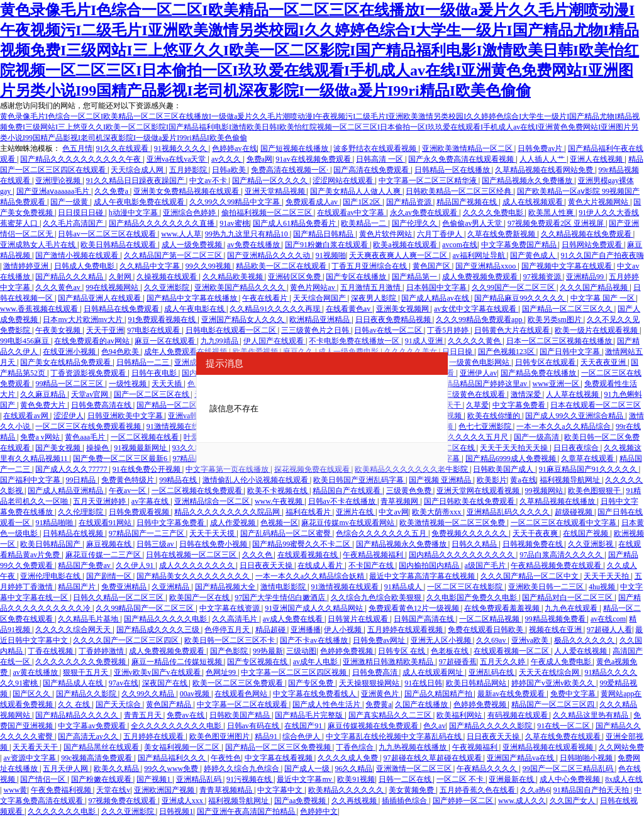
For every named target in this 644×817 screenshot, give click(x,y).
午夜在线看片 (266, 298)
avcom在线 (460, 245)
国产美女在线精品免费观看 (66, 362)
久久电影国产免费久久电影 (473, 597)
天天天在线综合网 (550, 672)
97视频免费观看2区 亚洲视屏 (557, 223)
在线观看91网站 (106, 523)
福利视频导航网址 (571, 480)
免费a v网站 (41, 437)
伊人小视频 (344, 630)
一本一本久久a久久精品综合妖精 (311, 576)
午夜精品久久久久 (488, 769)
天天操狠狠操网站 (370, 683)
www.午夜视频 (280, 501)
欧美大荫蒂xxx (437, 512)
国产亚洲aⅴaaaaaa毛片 (54, 191)
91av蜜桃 (234, 223)
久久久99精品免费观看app (480, 320)
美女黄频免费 (412, 790)
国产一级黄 (70, 202)
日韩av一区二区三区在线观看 (108, 234)
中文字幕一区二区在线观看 (243, 704)
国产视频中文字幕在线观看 (568, 266)
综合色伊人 (302, 736)
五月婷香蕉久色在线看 (478, 790)
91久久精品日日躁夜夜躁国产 (136, 181)
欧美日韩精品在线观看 (119, 245)
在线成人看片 (321, 565)
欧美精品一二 (364, 223)
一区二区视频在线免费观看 (198, 491)
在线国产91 (304, 726)
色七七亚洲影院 (486, 426)
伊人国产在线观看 (275, 341)
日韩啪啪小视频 (587, 758)
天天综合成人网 (138, 170)
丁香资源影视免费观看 (89, 373)
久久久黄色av (58, 287)
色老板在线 (451, 651)
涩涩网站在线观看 (344, 181)
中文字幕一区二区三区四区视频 (295, 672)
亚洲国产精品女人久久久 (244, 320)
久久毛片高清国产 (74, 223)
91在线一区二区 (564, 726)
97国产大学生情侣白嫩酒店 (281, 597)
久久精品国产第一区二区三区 (174, 255)
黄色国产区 (432, 266)
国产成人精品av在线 (436, 298)
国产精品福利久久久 (173, 758)
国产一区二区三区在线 (153, 394)
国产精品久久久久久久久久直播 (163, 223)
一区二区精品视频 (490, 619)
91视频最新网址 (141, 448)
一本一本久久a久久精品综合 (564, 426)
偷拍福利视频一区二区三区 (268, 213)
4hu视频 (603, 587)
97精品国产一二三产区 (147, 533)
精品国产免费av (85, 565)
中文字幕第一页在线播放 (228, 469)
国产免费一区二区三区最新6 (121, 459)
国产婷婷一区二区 (464, 801)
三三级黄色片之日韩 (316, 330)
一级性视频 (129, 384)
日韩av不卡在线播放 (343, 501)
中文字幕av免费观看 (92, 726)
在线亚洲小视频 (70, 352)
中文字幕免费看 (520, 405)
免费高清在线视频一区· (291, 170)
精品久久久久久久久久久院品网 (228, 512)
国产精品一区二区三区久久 (568, 309)
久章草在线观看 (588, 459)
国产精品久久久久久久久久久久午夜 (81, 159)
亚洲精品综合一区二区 (213, 501)
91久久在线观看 (123, 148)
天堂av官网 (91, 394)
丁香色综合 (356, 747)
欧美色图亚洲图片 (220, 736)
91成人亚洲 (425, 341)
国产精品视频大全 (226, 587)
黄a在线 (523, 480)
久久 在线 (75, 704)
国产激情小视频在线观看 (78, 255)
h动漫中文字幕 (134, 213)
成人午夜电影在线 (195, 309)
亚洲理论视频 (59, 181)
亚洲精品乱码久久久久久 (509, 512)
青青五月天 (144, 715)
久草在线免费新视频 (502, 234)
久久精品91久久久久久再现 (276, 309)
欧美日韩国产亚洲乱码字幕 (359, 480)
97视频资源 (543, 277)
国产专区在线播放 (357, 277)
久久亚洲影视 (591, 544)
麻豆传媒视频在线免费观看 (374, 726)
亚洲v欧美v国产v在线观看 (158, 672)
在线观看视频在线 (308, 555)
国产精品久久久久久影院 (491, 726)
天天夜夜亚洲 (604, 362)
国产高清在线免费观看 (372, 170)
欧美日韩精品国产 (51, 544)
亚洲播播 (306, 630)
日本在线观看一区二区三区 (596, 405)
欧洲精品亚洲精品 (320, 320)
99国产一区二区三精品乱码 (569, 769)
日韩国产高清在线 (425, 619)
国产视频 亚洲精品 (441, 480)
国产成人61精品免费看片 (295, 223)
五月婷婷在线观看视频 (406, 630)
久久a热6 (535, 790)
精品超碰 (271, 630)
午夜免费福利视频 (62, 790)
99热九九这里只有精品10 (247, 234)
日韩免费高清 (376, 672)
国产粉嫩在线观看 (102, 779)
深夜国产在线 (166, 683)
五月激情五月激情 (371, 287)
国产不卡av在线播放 (314, 640)
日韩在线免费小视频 (214, 544)
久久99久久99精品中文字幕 (236, 202)
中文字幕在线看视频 (280, 758)
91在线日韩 (423, 683)
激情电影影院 (284, 587)
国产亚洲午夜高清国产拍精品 (247, 811)
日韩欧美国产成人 (504, 469)
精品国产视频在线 (468, 202)
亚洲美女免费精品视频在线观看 (187, 191)
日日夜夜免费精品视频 (394, 320)
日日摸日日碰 (81, 213)
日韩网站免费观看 (593, 245)
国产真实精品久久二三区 (391, 715)
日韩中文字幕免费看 (171, 523)
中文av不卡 (209, 181)
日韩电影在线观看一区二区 (232, 330)
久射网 (121, 277)
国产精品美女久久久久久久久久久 (194, 576)
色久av (434, 726)
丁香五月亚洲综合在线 (370, 266)
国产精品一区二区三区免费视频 (279, 747)
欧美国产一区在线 (200, 597)
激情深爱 (527, 394)
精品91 (267, 736)
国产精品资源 (410, 202)
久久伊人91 (136, 565)
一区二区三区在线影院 (466, 587)
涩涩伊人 (69, 416)
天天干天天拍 (607, 576)
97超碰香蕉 (458, 662)
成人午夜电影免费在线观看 (140, 202)
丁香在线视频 (51, 651)
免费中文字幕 (574, 694)
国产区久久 (32, 694)
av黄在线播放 (36, 672)
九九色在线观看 (572, 608)
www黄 (15, 790)
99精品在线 (179, 480)
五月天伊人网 (66, 769)
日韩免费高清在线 (102, 405)
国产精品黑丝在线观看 (102, 747)
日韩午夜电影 (155, 373)
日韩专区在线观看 (546, 362)
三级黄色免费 (410, 491)
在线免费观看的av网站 (92, 341)
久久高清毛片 (236, 619)
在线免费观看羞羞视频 (503, 608)
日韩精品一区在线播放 (453, 170)
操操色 (98, 448)
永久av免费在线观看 (425, 213)
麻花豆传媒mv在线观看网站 (348, 523)
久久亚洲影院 (168, 287)
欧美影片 (492, 480)
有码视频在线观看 (519, 715)
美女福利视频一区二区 (183, 747)
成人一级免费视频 (193, 245)
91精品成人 (404, 587)
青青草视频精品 (227, 790)
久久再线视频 (355, 801)
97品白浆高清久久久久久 (562, 555)
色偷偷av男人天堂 (473, 223)
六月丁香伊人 (441, 234)
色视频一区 (279, 523)
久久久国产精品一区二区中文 (530, 576)
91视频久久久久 (181, 148)
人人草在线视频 (573, 394)
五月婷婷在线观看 (154, 736)
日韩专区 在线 (402, 651)
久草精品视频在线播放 (558, 501)
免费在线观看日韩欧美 (486, 630)
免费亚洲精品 (125, 587)
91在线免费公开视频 (147, 469)
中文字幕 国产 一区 (603, 298)
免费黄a (378, 704)
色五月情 (77, 148)
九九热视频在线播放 (414, 747)
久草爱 (477, 405)
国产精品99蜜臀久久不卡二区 (302, 544)
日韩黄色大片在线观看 (513, 330)
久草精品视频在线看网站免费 (545, 170)
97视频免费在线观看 (123, 801)
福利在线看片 (309, 512)
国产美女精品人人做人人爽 (356, 191)
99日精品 (81, 480)
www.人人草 (181, 234)
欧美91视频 (356, 779)
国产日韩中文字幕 (571, 352)
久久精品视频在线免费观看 (587, 234)
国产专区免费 (312, 683)
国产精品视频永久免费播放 (528, 181)
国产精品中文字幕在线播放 (193, 298)
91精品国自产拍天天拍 (592, 790)
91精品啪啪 (55, 523)
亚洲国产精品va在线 (521, 758)
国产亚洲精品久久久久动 (269, 255)
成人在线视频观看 (534, 202)
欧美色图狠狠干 (595, 491)
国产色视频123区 (507, 352)
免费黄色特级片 (129, 480)
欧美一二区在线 (449, 448)
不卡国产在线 (372, 565)
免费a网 (259, 159)
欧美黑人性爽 (552, 213)
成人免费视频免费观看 (481, 277)
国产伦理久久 (415, 223)
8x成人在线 (624, 779)
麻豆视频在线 (110, 544)
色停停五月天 (228, 630)
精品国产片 (78, 587)
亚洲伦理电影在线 (51, 576)
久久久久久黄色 (475, 341)
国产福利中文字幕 (31, 480)
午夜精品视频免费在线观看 (557, 565)
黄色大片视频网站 (599, 202)
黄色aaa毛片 (86, 437)
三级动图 (301, 651)
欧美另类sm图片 (556, 320)
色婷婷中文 (319, 811)
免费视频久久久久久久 (470, 533)
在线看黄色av (349, 309)
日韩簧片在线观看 (359, 619)
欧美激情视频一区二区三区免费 (453, 523)
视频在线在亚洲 (556, 630)
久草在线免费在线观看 (564, 736)
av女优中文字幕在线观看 (476, 309)
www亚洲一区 (557, 384)
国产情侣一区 (44, 779)
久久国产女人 (573, 801)
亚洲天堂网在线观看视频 (479, 491)
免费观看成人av (313, 202)
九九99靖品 (220, 341)
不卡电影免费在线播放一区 (355, 341)
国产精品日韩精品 (324, 234)
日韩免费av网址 (380, 640)
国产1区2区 (363, 202)
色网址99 (222, 672)
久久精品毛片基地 (89, 619)
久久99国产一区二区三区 (514, 287)
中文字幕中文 (281, 790)
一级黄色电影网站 (480, 362)
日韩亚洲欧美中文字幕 (126, 416)
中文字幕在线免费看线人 (315, 694)
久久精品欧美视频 (234, 277)
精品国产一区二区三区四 (554, 704)
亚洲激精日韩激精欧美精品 (389, 662)
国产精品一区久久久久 (271, 181)
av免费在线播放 (254, 245)
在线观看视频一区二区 (512, 651)
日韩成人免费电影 (85, 266)
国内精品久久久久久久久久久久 (463, 555)
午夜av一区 (128, 491)
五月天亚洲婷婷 (100, 501)
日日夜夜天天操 (267, 565)
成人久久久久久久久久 (198, 565)
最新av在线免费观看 (512, 694)
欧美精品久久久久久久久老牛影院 (412, 469)
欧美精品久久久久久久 (347, 790)
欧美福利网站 (460, 715)
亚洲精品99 (586, 277)
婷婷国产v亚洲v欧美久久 (554, 683)
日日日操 (458, 352)
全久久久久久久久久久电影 (177, 726)
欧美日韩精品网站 (477, 683)
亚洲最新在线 (512, 779)
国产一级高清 (537, 437)
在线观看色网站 (242, 694)
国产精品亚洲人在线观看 (100, 298)
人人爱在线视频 (581, 651)
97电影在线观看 (154, 330)
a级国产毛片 (486, 565)
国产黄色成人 (534, 255)
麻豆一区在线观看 (166, 341)
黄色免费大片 (44, 405)
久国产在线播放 (422, 704)
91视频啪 (331, 255)
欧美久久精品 (117, 769)
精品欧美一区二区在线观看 (282, 266)
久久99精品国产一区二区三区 (146, 608)
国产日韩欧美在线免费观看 (470, 501)
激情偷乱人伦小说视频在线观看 (256, 480)
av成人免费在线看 (294, 619)
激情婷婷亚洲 (27, 266)
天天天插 (168, 384)
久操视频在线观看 (168, 277)
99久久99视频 (209, 266)
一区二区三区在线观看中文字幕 (564, 523)
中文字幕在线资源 (230, 608)
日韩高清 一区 (380, 159)
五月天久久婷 (503, 662)
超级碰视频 (575, 512)
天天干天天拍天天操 (515, 448)
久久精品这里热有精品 (591, 715)
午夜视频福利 (476, 747)
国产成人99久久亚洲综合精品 (575, 416)
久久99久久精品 (149, 694)
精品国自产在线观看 (347, 491)
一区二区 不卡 (461, 779)
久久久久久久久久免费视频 (81, 662)
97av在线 (124, 683)
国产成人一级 (308, 769)
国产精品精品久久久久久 (78, 715)
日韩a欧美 (230, 170)
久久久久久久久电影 (63, 811)
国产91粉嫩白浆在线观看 (327, 245)
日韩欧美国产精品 (241, 715)
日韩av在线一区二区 (389, 330)
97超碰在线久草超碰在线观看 (434, 758)
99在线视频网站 (113, 287)
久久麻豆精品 (44, 394)
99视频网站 (545, 491)
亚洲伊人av (478, 373)
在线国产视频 (586, 533)
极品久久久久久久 (585, 640)
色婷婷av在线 (234, 148)
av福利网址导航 (479, 255)
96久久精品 (353, 769)
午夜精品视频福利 (374, 555)
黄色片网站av (313, 287)
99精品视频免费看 (556, 619)
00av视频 (196, 694)
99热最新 (268, 651)
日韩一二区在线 (406, 779)
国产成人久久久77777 (72, 469)
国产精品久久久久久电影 (166, 619)
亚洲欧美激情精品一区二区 (468, 148)
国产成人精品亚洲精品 (66, 491)
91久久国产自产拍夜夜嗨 (602, 255)
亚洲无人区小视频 (442, 640)
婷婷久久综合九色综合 (242, 769)
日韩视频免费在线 (534, 544)
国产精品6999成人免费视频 (512, 459)
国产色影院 (230, 651)
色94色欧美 (121, 352)
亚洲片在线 (356, 512)
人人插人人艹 (543, 159)
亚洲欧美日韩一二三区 (547, 587)
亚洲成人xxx (183, 801)
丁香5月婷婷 (449, 330)
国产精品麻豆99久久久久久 (520, 298)
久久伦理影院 (81, 512)
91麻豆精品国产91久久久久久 (589, 469)
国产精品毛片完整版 (310, 715)
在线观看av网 (26, 416)
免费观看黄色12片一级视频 (415, 608)
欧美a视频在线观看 (406, 245)
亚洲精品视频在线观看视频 (549, 747)
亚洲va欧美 (531, 640)
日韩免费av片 (541, 148)
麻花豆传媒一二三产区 (104, 555)
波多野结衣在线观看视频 (376, 148)
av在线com (608, 619)
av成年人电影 (316, 662)
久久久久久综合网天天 (74, 630)
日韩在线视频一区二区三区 (192, 555)
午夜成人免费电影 (562, 662)
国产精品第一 (415, 277)
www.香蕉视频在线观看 (40, 309)
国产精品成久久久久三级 (159, 630)
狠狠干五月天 (86, 672)
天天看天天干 (36, 747)
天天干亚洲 (105, 330)
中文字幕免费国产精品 (520, 245)
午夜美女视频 (59, 330)
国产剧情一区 (110, 576)
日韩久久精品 (475, 544)
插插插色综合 (405, 801)
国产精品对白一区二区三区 (568, 597)
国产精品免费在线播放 (539, 373)
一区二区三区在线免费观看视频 (89, 426)
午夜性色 (226, 758)
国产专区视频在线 (258, 662)
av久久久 (227, 159)
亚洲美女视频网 (403, 309)
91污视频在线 (250, 779)
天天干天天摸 (213, 533)
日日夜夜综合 (577, 448)
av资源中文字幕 (30, 758)
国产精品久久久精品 (70, 277)
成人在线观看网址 (434, 672)
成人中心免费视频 (571, 779)
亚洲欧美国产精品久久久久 (241, 287)
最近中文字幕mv (305, 779)
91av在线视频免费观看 (314, 159)
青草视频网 (400, 501)
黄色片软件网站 (386, 234)
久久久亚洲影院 (129, 811)
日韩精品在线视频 (74, 533)
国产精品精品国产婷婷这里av (479, 384)
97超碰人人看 (609, 630)
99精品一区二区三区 (70, 384)
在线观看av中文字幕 (352, 213)
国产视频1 (154, 779)
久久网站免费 (621, 747)
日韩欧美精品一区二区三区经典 (459, 191)
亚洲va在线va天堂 (177, 159)
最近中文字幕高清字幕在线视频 (423, 576)
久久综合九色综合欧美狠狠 (377, 597)
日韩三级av (156, 544)
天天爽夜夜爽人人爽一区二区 (399, 255)
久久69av (492, 640)
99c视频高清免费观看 (97, 758)
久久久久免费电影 (494, 213)
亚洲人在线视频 (597, 159)
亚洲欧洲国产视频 (165, 790)
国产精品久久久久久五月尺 (464, 437)
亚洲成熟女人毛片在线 (39, 245)
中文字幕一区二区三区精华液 (429, 181)
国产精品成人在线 (74, 683)
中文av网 (393, 512)
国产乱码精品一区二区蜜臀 (286, 533)
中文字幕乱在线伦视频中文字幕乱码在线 (395, 736)
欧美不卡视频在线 (278, 491)
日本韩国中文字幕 (437, 287)
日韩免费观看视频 (140, 512)
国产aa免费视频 (301, 801)
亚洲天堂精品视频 (276, 191)
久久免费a (112, 191)
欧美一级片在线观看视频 (597, 330)
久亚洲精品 (171, 587)
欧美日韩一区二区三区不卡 (230, 640)
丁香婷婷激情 (102, 651)
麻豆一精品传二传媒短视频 (178, 662)
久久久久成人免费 (349, 758)
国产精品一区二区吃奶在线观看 (190, 405)
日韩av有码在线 (254, 726)
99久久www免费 (172, 769)
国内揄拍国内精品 (430, 565)
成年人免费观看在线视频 (186, 352)
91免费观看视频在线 (163, 320)
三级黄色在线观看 (476, 394)
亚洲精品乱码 (200, 779)
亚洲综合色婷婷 (190, 213)
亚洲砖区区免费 (295, 277)
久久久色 (258, 555)
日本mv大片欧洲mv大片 (84, 320)
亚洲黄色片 (381, 694)
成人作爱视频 (234, 523)
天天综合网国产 (320, 298)
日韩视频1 (176, 811)
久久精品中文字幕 (151, 266)
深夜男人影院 (375, 298)
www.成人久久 (522, 801)
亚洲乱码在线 (492, 672)
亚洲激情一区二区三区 (415, 769)
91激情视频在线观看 (181, 426)
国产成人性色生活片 (327, 704)
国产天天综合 (119, 704)
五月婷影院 (189, 170)
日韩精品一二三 (144, 362)
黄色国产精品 (169, 704)
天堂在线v (113, 790)
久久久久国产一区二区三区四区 (127, 640)
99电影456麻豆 (25, 341)
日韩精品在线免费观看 (122, 309)
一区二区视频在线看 (146, 437)
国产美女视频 (59, 448)
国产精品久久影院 (87, 694)
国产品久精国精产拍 (439, 694)
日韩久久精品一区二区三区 (119, 597)
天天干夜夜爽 (536, 533)
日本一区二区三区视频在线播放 (560, 341)
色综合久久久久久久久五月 (382, 533)
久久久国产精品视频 (595, 287)
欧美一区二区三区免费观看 (239, 683)
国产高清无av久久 (89, 736)
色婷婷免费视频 (347, 651)
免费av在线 (186, 715)
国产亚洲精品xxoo (486, 266)
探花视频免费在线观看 (313, 469)
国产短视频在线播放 (295, 148)
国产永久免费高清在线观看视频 (462, 159)
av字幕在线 (151, 501)
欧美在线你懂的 (495, 416)
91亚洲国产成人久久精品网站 (315, 608)
